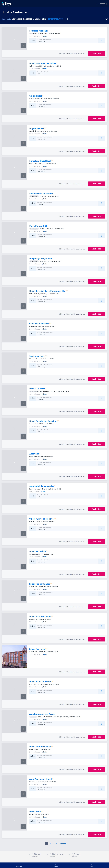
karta (44, 36)
